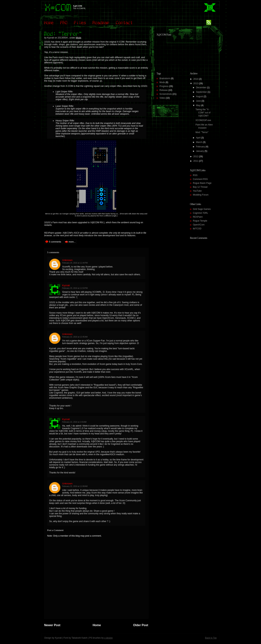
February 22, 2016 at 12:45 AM (75, 337)
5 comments (55, 242)
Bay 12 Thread (200, 187)
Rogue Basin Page (202, 183)
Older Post (141, 625)
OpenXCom (199, 225)
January (200, 151)
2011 (196, 161)
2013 (196, 83)
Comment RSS (200, 179)
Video (162, 98)
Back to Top (211, 638)
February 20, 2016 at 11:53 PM (75, 288)
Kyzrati (66, 285)
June (199, 101)
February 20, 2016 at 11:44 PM (75, 263)
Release (164, 90)
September (202, 92)
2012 (196, 156)
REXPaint (198, 217)
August (200, 96)
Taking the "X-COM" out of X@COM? (203, 113)
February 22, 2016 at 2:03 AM (74, 422)
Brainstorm (165, 78)
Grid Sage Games (202, 209)
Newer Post (52, 625)
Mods (78, 38)
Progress (164, 86)
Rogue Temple (200, 221)
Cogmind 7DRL (200, 213)
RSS (195, 175)
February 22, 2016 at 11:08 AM (75, 486)
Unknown (67, 260)
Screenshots (166, 94)
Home (97, 625)
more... (72, 242)
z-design (109, 638)
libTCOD (197, 229)
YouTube (197, 191)
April (199, 138)
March (199, 142)
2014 (196, 79)
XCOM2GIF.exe (203, 120)
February (201, 147)
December (202, 88)
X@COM (78, 6)
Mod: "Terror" (202, 132)
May (198, 105)
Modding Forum (201, 195)
